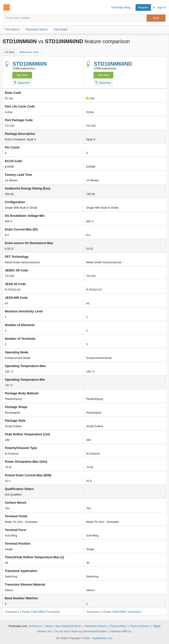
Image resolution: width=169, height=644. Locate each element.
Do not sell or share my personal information (81, 631)
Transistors (12, 612)
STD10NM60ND (113, 64)
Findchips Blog (121, 7)
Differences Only (29, 52)
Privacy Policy (118, 626)
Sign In (162, 7)
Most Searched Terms (68, 626)
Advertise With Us (121, 631)
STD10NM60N (30, 64)
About (49, 626)
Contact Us (35, 626)
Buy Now (22, 75)
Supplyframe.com (102, 638)
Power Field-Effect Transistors (41, 612)
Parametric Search (96, 626)
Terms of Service (140, 626)
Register (143, 7)
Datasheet (22, 83)
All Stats (10, 52)
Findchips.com (7, 7)
